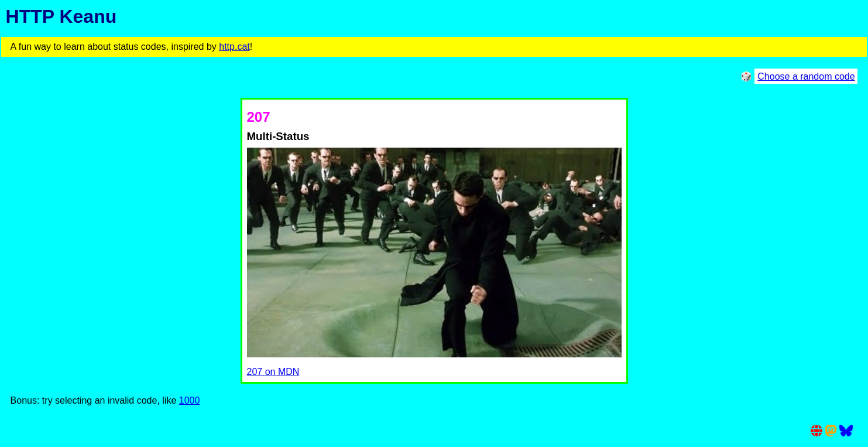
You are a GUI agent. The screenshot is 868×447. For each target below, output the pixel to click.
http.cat (234, 47)
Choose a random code (806, 76)
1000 (190, 400)
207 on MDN (273, 372)
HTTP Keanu (61, 16)
